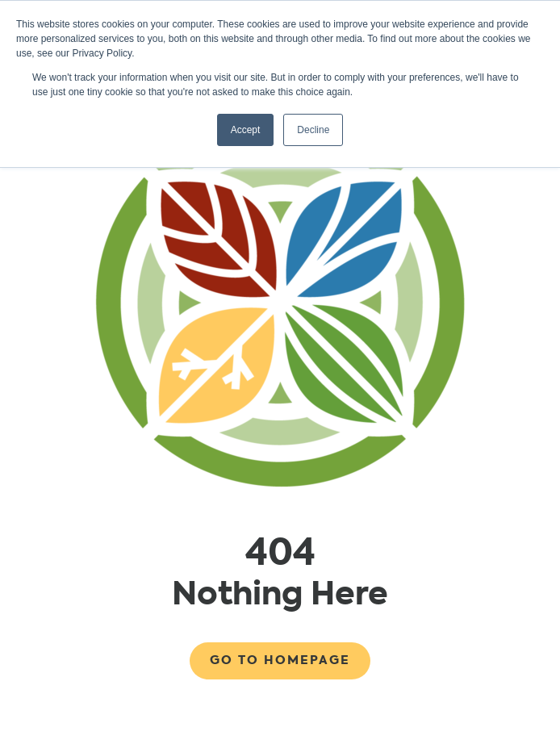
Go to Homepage (280, 660)
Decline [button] (313, 130)
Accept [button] (246, 130)
